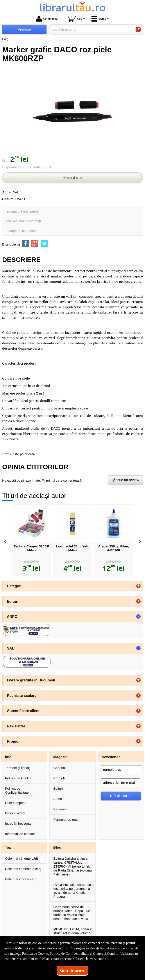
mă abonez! (121, 796)
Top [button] (8, 847)
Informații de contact (20, 834)
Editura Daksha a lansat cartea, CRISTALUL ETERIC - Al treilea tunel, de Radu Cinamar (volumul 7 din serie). (73, 866)
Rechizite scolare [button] (22, 696)
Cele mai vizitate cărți (21, 879)
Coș (74, 19)
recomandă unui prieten (23, 211)
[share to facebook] (26, 244)
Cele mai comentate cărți (23, 869)
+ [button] (138, 586)
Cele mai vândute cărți (21, 858)
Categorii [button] (15, 586)
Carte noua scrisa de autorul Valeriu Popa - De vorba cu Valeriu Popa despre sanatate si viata (72, 913)
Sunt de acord (72, 971)
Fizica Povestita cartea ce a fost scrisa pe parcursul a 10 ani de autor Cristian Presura (73, 891)
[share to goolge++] (35, 244)
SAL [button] (11, 648)
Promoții (59, 778)
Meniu (99, 19)
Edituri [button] (13, 601)
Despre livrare (15, 813)
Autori (58, 799)
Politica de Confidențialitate (17, 790)
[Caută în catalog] (138, 29)
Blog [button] (57, 847)
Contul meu (47, 19)
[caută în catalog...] (91, 30)
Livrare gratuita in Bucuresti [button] (31, 680)
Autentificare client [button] (23, 711)
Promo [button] (13, 741)
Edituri (58, 788)
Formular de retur (66, 819)
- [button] (138, 617)
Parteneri (60, 809)
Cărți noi (59, 768)
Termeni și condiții (18, 768)
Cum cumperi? (16, 803)
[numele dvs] (121, 770)
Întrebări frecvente (18, 823)
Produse (24, 29)
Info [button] (8, 757)
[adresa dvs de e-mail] (121, 783)
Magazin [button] (60, 757)
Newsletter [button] (16, 726)
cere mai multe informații (24, 221)
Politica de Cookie (18, 778)
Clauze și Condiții (106, 953)
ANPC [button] (12, 617)
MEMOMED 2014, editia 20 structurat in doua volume (73, 931)
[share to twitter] (44, 244)
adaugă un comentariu (22, 231)
